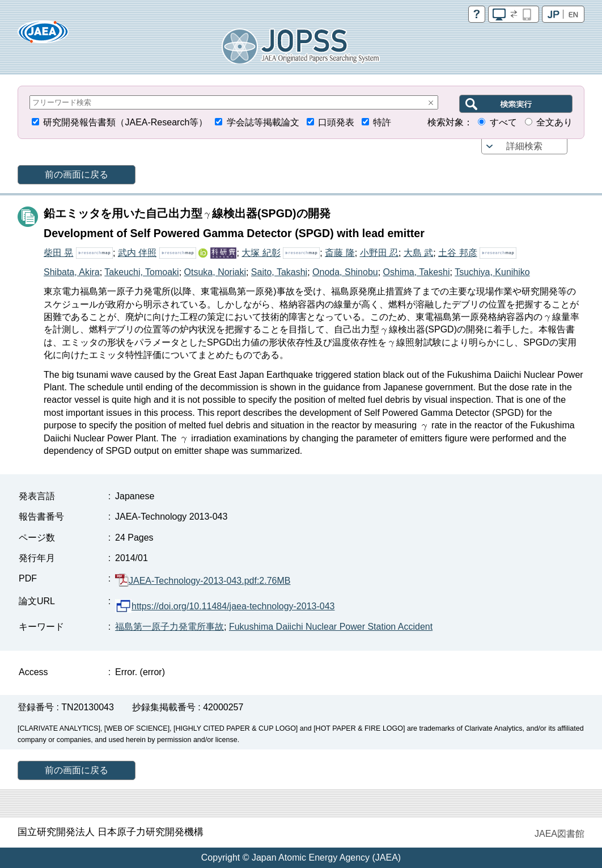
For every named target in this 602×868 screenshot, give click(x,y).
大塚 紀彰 (261, 253)
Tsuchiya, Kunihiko (492, 272)
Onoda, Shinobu (345, 272)
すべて (503, 122)
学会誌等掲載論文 (263, 122)
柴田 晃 (58, 253)
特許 (382, 122)
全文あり (554, 122)
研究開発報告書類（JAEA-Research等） (125, 122)
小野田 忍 (379, 253)
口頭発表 (336, 122)
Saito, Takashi (279, 272)
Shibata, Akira (72, 272)
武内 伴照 (137, 253)
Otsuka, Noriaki (215, 272)
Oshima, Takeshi (417, 272)
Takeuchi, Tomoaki (141, 272)
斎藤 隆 (340, 253)
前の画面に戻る (77, 174)
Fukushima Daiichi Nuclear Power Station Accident (331, 627)
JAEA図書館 (559, 834)
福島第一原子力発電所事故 (169, 627)
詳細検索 (524, 146)
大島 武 (418, 253)
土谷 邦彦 (457, 253)
